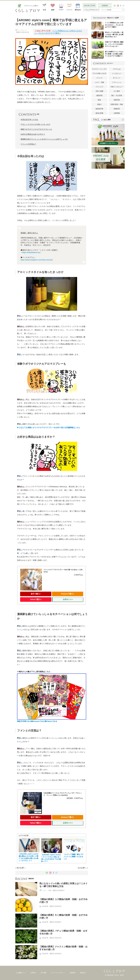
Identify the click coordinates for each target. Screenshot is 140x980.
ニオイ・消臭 (99, 82)
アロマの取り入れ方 (99, 73)
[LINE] (115, 6)
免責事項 (73, 973)
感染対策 (99, 95)
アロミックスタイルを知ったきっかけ (35, 124)
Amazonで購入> (68, 594)
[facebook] (121, 6)
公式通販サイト (21, 973)
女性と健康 (99, 91)
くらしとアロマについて (92, 10)
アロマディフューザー (99, 69)
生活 (44, 10)
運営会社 (78, 10)
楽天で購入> (36, 594)
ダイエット (117, 78)
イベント (69, 10)
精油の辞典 (99, 113)
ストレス (99, 78)
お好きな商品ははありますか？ (33, 134)
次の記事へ (82, 868)
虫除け (99, 104)
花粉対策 (117, 100)
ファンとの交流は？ (28, 144)
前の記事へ (21, 868)
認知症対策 (99, 109)
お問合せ (33, 973)
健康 (53, 10)
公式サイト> (68, 599)
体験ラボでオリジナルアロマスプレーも (36, 129)
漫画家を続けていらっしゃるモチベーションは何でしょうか (44, 139)
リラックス (99, 87)
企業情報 (117, 113)
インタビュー (117, 73)
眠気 (99, 100)
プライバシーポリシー (58, 973)
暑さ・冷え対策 (117, 95)
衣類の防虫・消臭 (117, 104)
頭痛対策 (117, 109)
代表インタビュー (117, 87)
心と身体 (117, 91)
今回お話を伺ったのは (29, 120)
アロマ (61, 10)
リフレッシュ (117, 82)
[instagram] (118, 6)
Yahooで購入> (36, 599)
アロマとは (117, 69)
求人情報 (44, 973)
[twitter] (123, 6)
